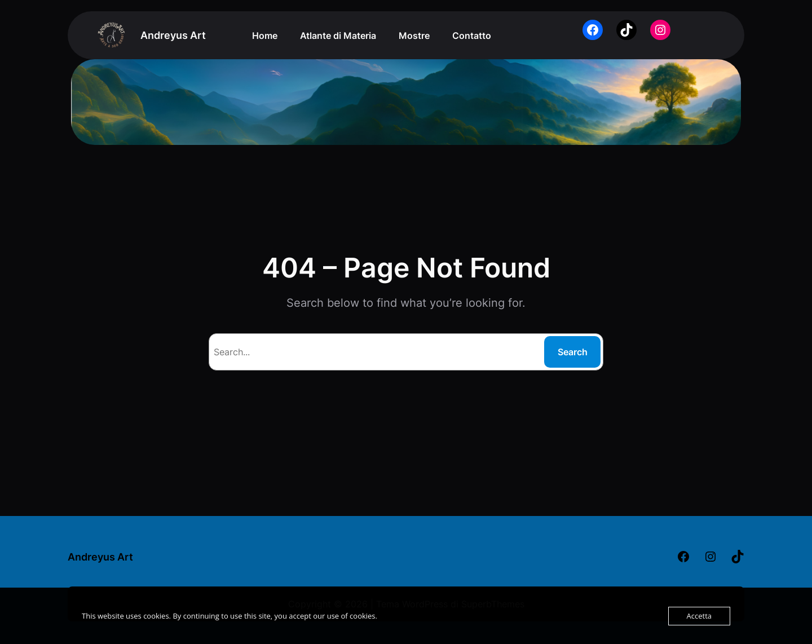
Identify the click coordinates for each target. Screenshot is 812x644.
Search (573, 352)
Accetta (699, 616)
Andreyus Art (173, 35)
